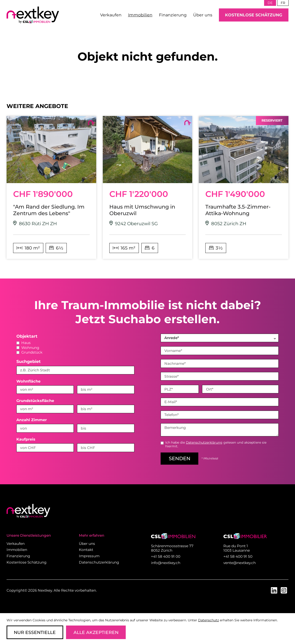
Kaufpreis (26, 439)
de (270, 3)
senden (180, 458)
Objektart (27, 336)
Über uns (203, 15)
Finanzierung (173, 15)
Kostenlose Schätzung (254, 15)
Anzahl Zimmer (32, 420)
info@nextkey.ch (166, 562)
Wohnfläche (28, 381)
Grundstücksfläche (35, 401)
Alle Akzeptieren (96, 632)
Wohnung (28, 348)
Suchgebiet (29, 361)
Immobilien (140, 15)
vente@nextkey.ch (240, 562)
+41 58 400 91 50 (238, 556)
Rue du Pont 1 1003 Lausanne (237, 548)
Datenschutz (208, 620)
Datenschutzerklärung (204, 442)
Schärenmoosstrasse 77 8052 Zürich (172, 548)
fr (283, 3)
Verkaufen (111, 15)
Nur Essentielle (35, 632)
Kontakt (86, 549)
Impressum (89, 555)
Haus (24, 343)
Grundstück (29, 352)
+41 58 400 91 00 (166, 556)
